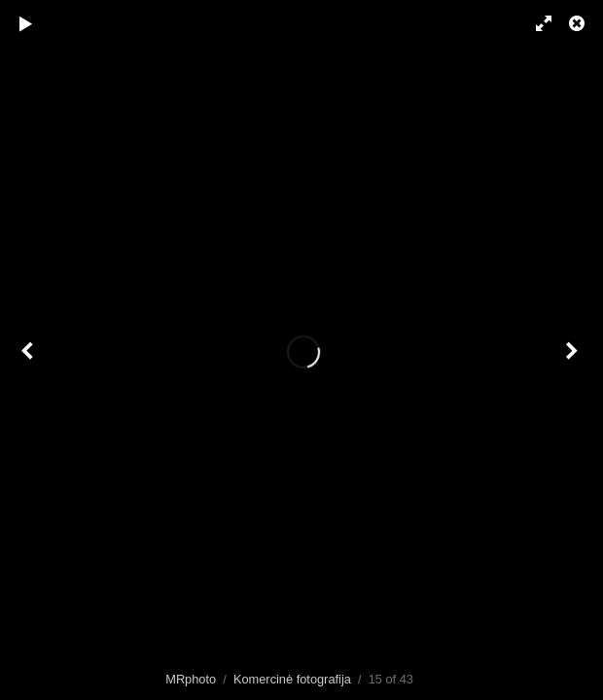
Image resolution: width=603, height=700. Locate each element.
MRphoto (191, 679)
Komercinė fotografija (292, 679)
